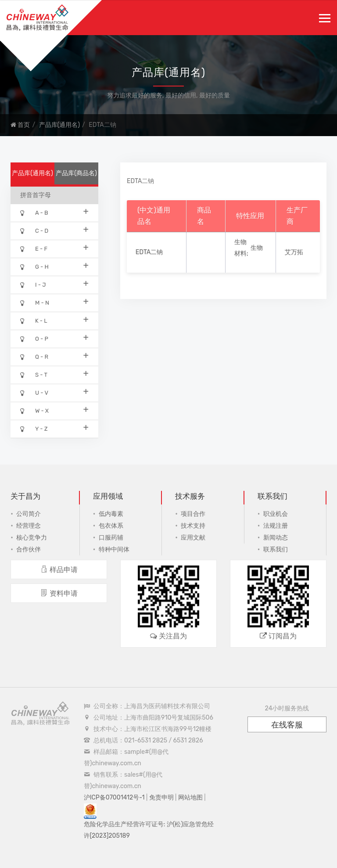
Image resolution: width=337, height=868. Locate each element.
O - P (54, 338)
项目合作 (193, 514)
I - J (54, 284)
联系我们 (276, 549)
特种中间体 (114, 549)
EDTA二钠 (149, 252)
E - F (54, 248)
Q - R (54, 356)
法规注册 (276, 526)
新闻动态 (276, 538)
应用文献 (193, 538)
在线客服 (287, 725)
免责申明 (161, 798)
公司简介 (29, 514)
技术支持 (193, 526)
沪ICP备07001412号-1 (114, 798)
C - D (54, 230)
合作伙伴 (29, 549)
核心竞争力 (32, 538)
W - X (54, 410)
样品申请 (59, 570)
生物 (257, 248)
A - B (54, 212)
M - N (54, 302)
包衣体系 (111, 526)
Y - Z (54, 428)
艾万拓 (294, 252)
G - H (54, 266)
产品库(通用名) (59, 125)
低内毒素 (111, 514)
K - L (54, 320)
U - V (54, 392)
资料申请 (59, 593)
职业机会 (276, 514)
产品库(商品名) (76, 173)
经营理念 (29, 526)
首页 (20, 125)
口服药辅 (111, 538)
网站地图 (190, 798)
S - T (54, 374)
